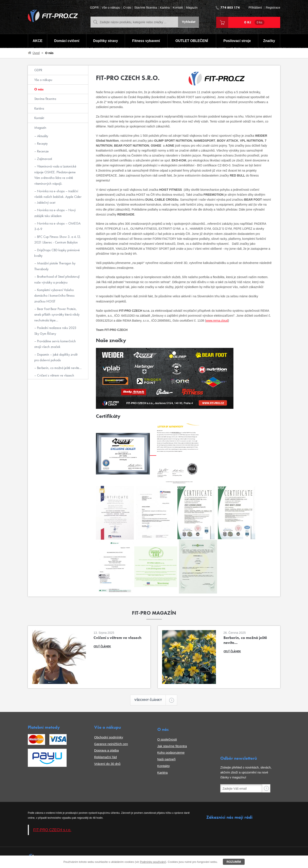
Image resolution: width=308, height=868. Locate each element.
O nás (127, 8)
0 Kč (254, 22)
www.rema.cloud (217, 321)
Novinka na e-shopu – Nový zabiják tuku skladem (55, 213)
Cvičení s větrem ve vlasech (55, 375)
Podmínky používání (153, 862)
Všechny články (150, 700)
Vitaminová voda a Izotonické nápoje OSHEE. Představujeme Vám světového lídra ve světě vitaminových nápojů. (55, 175)
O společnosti (167, 740)
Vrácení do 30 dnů (107, 764)
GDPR (94, 8)
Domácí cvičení (66, 41)
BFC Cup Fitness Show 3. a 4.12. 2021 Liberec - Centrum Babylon (58, 239)
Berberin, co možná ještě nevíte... (59, 368)
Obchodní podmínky (109, 737)
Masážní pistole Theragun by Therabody (55, 266)
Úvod (36, 53)
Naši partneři (167, 760)
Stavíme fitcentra (146, 8)
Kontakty (164, 766)
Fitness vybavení (146, 41)
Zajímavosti (44, 159)
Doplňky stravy (105, 41)
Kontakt (178, 8)
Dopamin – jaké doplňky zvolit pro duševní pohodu (56, 357)
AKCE (37, 41)
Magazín (192, 8)
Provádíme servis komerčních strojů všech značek (55, 344)
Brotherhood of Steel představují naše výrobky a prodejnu (57, 279)
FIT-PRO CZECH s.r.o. (52, 830)
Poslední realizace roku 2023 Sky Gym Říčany (55, 331)
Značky (269, 41)
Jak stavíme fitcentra (172, 746)
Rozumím (234, 862)
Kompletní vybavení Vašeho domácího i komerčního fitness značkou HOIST (54, 296)
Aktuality (42, 136)
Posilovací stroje (237, 41)
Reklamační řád (106, 757)
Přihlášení (255, 8)
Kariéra (165, 8)
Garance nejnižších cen (111, 744)
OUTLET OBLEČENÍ (192, 41)
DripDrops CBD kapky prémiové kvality (57, 253)
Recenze (42, 151)
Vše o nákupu (111, 8)
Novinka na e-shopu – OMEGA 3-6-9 (57, 226)
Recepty (42, 143)
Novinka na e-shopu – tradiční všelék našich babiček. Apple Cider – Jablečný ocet (58, 197)
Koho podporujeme (171, 753)
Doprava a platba (106, 751)
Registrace (273, 8)
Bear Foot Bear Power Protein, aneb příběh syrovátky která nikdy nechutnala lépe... (57, 315)
